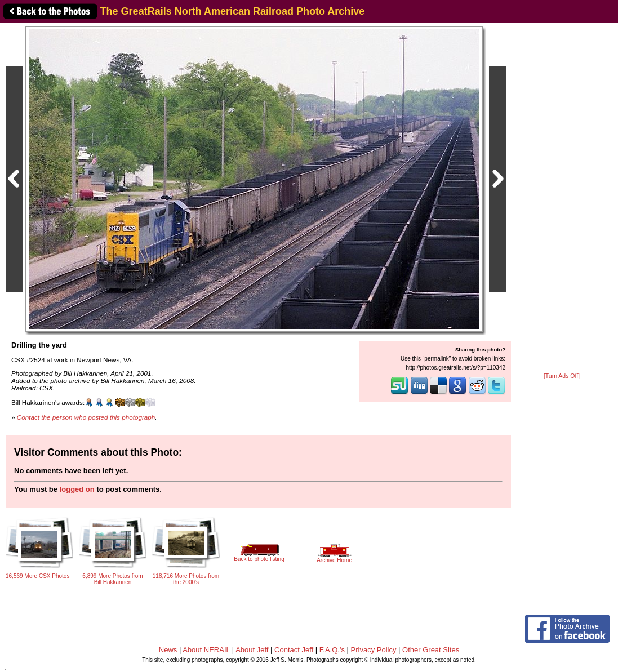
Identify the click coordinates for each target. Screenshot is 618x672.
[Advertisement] (562, 198)
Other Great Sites (431, 650)
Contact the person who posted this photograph (86, 417)
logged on (77, 489)
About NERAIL (206, 650)
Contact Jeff (294, 650)
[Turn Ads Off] (562, 376)
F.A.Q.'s (332, 650)
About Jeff (252, 650)
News (168, 650)
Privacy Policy (374, 650)
